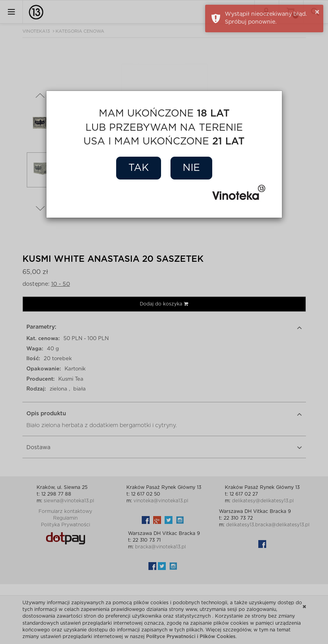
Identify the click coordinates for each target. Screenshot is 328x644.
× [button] (317, 12)
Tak (139, 168)
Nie (191, 168)
